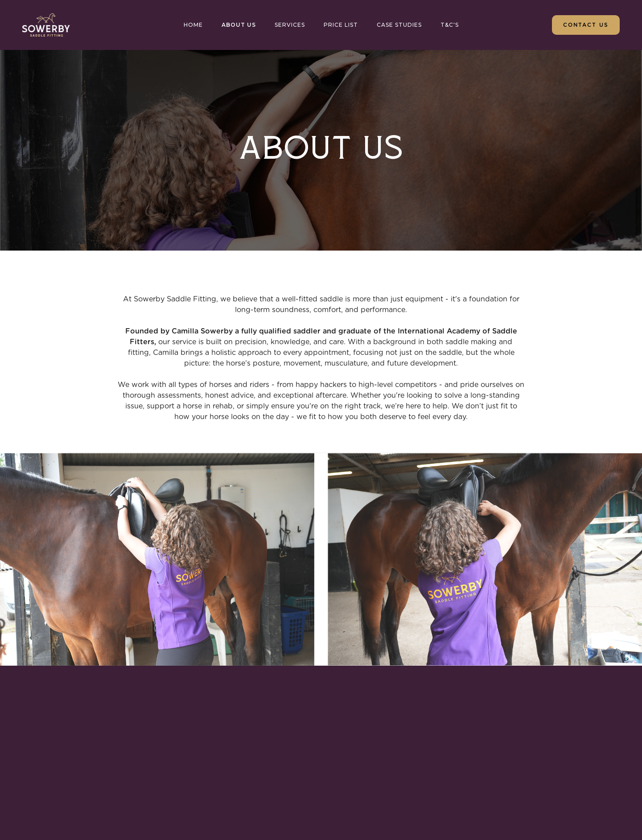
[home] (46, 25)
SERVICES (290, 25)
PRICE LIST (341, 25)
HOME (193, 25)
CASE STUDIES (399, 25)
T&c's (450, 25)
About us (239, 25)
